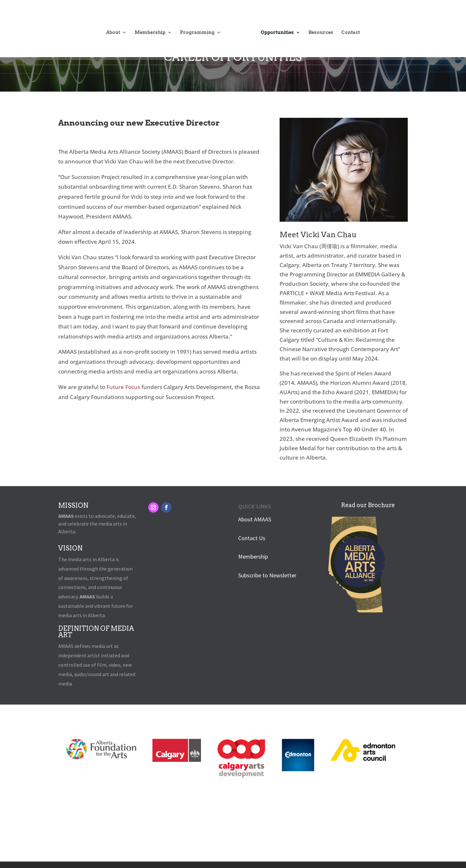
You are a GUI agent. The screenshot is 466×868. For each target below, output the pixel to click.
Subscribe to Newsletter (267, 575)
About (116, 28)
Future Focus (123, 387)
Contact (348, 28)
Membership (153, 28)
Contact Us (252, 538)
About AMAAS (255, 519)
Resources (318, 28)
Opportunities (274, 28)
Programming (200, 28)
